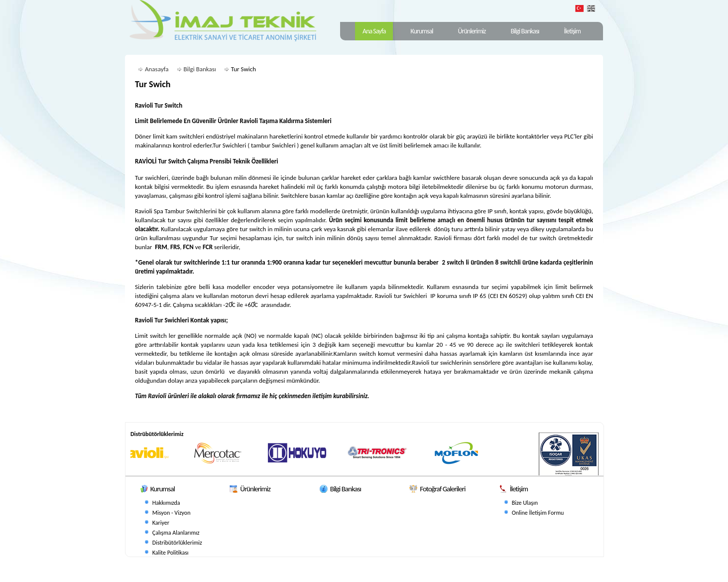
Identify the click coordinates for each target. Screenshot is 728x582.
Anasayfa (157, 69)
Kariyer (161, 523)
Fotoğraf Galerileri (442, 489)
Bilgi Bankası (525, 31)
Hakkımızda (166, 503)
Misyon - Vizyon (172, 513)
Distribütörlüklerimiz (177, 543)
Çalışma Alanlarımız (176, 533)
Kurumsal (422, 31)
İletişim (572, 31)
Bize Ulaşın (525, 503)
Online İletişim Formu (538, 513)
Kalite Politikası (171, 553)
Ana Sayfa (374, 31)
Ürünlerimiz (472, 31)
